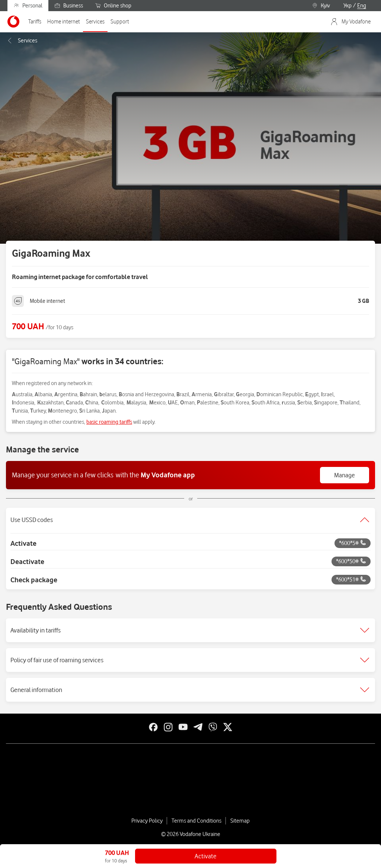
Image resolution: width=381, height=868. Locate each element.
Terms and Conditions (196, 821)
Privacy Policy (147, 821)
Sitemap (240, 821)
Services (22, 41)
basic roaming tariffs (109, 422)
